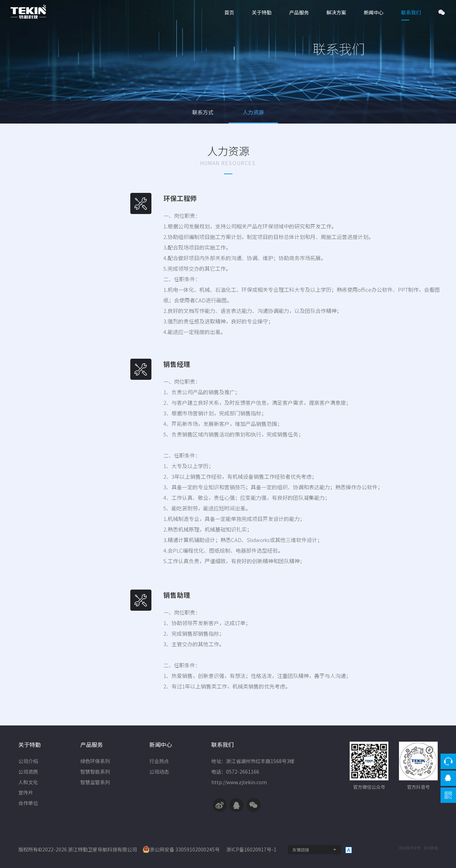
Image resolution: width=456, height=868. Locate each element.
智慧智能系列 (95, 772)
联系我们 (411, 12)
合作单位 (28, 804)
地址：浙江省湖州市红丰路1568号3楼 (253, 762)
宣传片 (26, 793)
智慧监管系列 (95, 783)
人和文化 (28, 783)
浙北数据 (431, 848)
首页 (229, 12)
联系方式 (203, 112)
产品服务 (299, 12)
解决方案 (336, 12)
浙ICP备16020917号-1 (252, 849)
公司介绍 (28, 762)
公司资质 (28, 772)
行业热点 (159, 762)
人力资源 (253, 112)
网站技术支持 (410, 848)
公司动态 (159, 772)
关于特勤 (262, 12)
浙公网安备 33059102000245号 (181, 849)
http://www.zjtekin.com (239, 783)
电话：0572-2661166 (235, 772)
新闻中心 (374, 12)
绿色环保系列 (95, 762)
